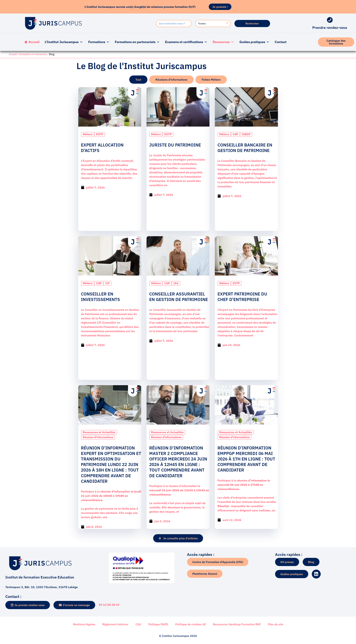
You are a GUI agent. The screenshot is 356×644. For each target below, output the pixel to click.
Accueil (34, 42)
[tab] (138, 80)
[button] (178, 537)
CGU (138, 624)
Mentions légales (84, 624)
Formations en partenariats (137, 42)
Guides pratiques (254, 42)
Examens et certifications (186, 42)
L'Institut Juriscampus (64, 42)
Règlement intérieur (115, 624)
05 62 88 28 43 (109, 605)
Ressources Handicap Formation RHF (237, 624)
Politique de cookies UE (190, 624)
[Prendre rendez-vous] (330, 20)
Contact (281, 42)
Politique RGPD (158, 624)
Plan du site (276, 624)
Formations (99, 42)
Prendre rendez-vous (330, 28)
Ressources (223, 42)
